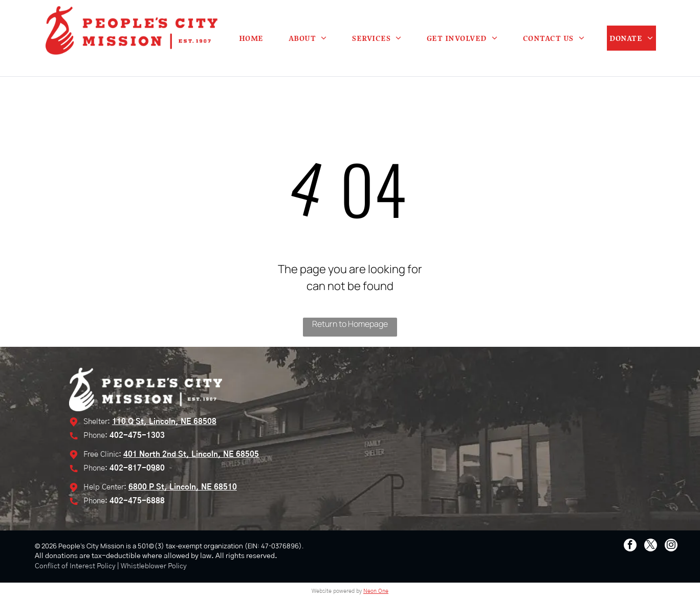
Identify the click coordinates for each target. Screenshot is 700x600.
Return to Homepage (350, 324)
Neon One (376, 591)
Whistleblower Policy (154, 566)
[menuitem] (251, 38)
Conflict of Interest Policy (75, 566)
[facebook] (630, 546)
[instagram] (671, 546)
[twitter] (651, 546)
